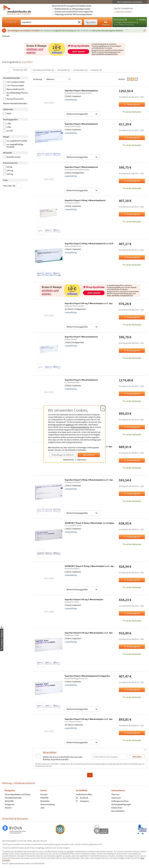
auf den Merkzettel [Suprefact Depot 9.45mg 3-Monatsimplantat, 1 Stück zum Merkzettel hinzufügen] (132, 222)
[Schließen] (144, 30)
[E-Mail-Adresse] (109, 757)
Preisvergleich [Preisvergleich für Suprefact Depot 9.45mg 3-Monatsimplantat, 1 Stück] (132, 214)
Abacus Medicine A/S (14, 89)
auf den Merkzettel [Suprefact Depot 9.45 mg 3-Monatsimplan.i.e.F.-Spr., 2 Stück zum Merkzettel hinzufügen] (132, 654)
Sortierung (52, 79)
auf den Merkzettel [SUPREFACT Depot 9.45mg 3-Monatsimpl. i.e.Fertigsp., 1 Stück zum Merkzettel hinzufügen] (132, 544)
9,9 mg (8, 167)
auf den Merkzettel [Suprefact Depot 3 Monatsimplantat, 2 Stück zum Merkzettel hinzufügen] (132, 112)
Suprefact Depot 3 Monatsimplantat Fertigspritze (87, 676)
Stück (7, 113)
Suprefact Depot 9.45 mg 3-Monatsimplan (84, 599)
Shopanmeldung (47, 804)
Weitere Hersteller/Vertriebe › (15, 103)
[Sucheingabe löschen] (79, 22)
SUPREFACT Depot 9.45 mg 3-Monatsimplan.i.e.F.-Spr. (90, 566)
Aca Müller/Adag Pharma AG (15, 94)
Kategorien (10, 22)
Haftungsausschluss (120, 801)
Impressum (81, 460)
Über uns (115, 794)
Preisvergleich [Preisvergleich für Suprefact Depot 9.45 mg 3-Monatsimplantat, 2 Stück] (132, 427)
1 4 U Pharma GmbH (13, 86)
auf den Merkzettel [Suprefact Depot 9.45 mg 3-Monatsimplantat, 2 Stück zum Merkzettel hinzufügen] (132, 434)
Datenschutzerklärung (80, 427)
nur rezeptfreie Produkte (15, 141)
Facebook (82, 798)
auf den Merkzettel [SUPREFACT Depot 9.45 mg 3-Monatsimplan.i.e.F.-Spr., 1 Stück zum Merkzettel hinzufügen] (132, 587)
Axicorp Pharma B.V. (14, 99)
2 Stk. (7, 127)
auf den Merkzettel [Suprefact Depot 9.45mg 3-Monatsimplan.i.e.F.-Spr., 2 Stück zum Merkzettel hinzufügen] (132, 468)
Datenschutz (68, 460)
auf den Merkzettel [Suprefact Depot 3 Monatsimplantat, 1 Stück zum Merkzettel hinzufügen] (132, 145)
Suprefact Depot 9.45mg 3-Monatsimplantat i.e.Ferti (89, 243)
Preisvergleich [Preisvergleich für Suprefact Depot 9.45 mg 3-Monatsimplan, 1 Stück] (132, 613)
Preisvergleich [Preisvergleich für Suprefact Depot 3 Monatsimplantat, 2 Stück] (132, 104)
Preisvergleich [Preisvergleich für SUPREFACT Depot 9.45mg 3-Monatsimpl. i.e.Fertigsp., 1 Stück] (132, 537)
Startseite (6, 36)
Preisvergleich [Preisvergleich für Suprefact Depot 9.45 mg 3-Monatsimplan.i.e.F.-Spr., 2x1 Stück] (132, 317)
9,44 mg (8, 171)
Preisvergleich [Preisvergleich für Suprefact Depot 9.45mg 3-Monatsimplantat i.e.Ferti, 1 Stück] (132, 257)
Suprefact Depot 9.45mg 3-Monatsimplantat (85, 200)
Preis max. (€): (13, 186)
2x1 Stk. (8, 131)
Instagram (82, 801)
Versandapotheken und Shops (18, 794)
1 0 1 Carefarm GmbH (14, 82)
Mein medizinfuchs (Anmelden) (130, 2)
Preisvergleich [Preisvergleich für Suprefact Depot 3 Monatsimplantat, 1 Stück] (132, 138)
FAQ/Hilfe (44, 798)
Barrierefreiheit (118, 811)
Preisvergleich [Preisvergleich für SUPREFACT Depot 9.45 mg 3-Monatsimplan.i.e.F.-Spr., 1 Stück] (132, 580)
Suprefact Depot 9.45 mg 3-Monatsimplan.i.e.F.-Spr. (89, 303)
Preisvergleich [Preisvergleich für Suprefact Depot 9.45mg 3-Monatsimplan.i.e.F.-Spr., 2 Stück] (132, 460)
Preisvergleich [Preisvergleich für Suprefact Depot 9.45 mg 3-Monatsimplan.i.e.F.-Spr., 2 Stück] (132, 647)
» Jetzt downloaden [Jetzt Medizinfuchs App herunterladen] (123, 12)
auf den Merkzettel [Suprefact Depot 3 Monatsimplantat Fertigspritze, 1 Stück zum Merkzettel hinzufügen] (132, 697)
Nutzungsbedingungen (121, 804)
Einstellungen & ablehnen (63, 455)
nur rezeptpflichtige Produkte (13, 146)
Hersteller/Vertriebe (13, 798)
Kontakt (44, 794)
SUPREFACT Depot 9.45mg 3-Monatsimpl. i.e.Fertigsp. (90, 523)
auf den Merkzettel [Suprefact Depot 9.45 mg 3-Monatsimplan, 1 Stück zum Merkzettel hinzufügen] (132, 621)
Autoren (8, 808)
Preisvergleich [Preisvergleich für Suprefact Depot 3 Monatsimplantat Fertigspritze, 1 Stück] (132, 690)
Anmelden (106, 22)
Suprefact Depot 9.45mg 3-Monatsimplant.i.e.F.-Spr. (89, 480)
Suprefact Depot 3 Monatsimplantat (81, 91)
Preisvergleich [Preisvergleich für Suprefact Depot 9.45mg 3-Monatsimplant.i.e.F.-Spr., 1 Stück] (132, 494)
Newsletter (45, 801)
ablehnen (70, 425)
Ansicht (122, 79)
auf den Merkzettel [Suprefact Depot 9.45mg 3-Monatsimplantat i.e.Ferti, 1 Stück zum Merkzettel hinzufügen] (132, 265)
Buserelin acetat (12, 157)
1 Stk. (7, 123)
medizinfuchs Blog (84, 794)
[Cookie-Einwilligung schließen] (103, 408)
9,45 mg (8, 174)
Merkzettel (119, 20)
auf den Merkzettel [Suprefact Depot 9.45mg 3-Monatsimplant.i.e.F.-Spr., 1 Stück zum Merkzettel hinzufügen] (132, 501)
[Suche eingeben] (49, 22)
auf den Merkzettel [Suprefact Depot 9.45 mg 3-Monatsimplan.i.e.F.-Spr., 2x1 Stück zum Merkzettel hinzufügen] (132, 325)
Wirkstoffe (9, 801)
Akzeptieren (89, 455)
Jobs (42, 808)
